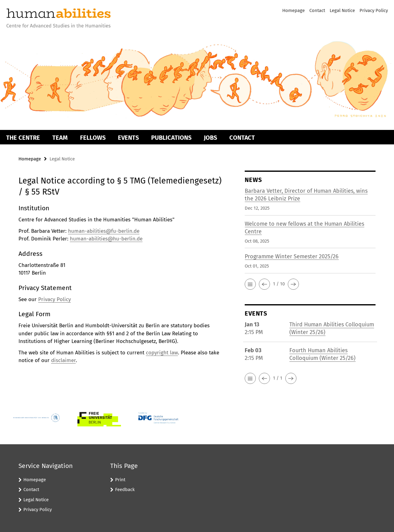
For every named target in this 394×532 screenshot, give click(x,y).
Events (128, 138)
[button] (250, 284)
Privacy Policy (374, 10)
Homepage (293, 10)
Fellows (93, 138)
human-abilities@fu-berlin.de (104, 231)
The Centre (23, 138)
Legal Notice (342, 10)
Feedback (125, 490)
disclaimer (63, 360)
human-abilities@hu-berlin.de (106, 239)
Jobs (210, 138)
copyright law (162, 353)
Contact (317, 10)
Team (60, 138)
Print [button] (120, 480)
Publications (171, 138)
